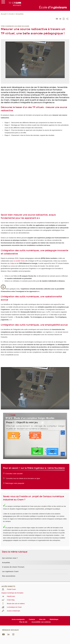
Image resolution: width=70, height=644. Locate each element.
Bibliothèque (54, 619)
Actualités (20, 14)
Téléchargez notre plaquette (15, 483)
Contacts (32, 619)
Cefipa (12, 263)
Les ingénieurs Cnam (10, 572)
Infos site (42, 619)
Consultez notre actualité (14, 474)
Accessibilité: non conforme (41, 622)
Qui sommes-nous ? (10, 558)
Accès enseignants (18, 619)
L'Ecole (11, 14)
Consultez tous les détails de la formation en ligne (23, 478)
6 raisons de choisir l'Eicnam (13, 567)
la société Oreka (19, 261)
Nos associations (9, 576)
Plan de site (23, 622)
